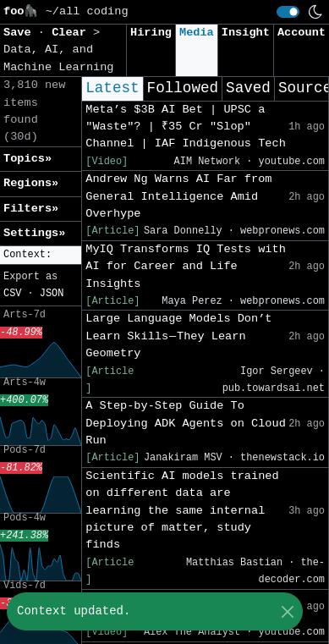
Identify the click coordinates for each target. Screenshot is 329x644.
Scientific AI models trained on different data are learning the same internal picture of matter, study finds (182, 511)
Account (302, 33)
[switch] (288, 12)
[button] (41, 255)
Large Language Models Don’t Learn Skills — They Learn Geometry (178, 336)
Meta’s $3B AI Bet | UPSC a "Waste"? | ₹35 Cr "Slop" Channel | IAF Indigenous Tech (186, 127)
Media (197, 33)
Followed (183, 88)
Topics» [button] (27, 159)
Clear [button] (72, 33)
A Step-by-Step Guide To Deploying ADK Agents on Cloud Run (186, 423)
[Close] (287, 611)
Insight (246, 33)
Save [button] (21, 33)
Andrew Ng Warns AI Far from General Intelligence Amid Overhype (178, 196)
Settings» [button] (34, 233)
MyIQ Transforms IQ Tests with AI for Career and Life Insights (186, 267)
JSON (52, 294)
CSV (12, 294)
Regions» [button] (31, 183)
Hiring (151, 33)
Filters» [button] (31, 209)
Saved (248, 88)
